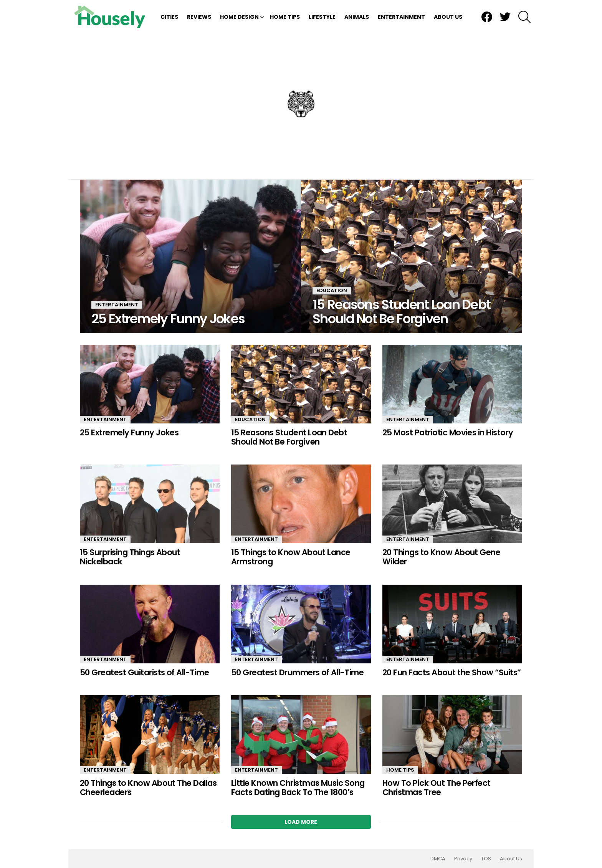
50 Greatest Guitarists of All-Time (144, 672)
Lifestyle (322, 17)
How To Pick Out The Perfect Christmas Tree (437, 788)
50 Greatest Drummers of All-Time (297, 672)
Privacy (463, 859)
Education (332, 290)
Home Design (239, 17)
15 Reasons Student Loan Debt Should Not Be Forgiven (289, 437)
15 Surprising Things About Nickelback (130, 557)
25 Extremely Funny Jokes (129, 432)
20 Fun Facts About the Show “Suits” (452, 672)
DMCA (438, 859)
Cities (169, 17)
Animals (357, 17)
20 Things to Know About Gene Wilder (441, 557)
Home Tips (285, 17)
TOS (486, 859)
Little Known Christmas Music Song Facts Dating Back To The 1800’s (298, 788)
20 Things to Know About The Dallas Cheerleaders (148, 788)
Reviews (199, 17)
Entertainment (401, 17)
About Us (448, 17)
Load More (301, 822)
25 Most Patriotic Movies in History (448, 432)
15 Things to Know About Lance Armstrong (291, 557)
